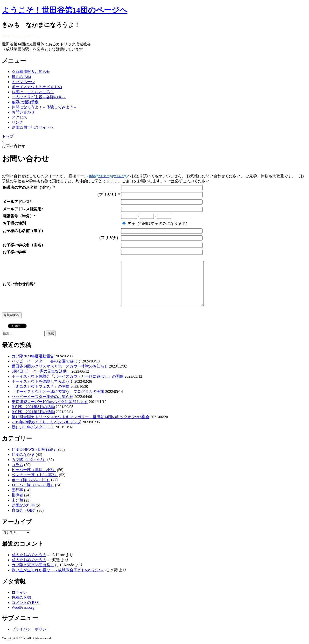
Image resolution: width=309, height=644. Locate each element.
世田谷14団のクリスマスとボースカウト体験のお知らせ (60, 366)
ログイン (19, 592)
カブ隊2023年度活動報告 (33, 356)
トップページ (23, 82)
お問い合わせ (23, 112)
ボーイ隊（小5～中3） (31, 480)
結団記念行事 (23, 505)
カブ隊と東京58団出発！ (33, 565)
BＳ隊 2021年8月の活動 (33, 407)
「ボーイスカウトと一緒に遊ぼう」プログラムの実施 (58, 392)
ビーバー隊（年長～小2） (34, 470)
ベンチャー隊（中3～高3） (35, 475)
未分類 (17, 500)
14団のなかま (23, 455)
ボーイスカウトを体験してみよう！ (42, 381)
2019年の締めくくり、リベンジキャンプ (46, 422)
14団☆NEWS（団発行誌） (34, 449)
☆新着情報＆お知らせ (31, 72)
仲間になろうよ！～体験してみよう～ (44, 107)
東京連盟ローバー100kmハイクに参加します (50, 402)
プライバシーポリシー (31, 629)
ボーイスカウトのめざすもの (37, 87)
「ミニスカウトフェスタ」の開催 (41, 386)
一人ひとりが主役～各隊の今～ (39, 97)
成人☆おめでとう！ (29, 555)
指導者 (17, 495)
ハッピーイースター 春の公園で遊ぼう (46, 361)
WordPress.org (23, 607)
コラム (17, 465)
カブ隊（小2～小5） (29, 460)
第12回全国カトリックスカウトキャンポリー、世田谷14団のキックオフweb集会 (81, 417)
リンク (17, 122)
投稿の (21, 598)
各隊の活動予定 (25, 102)
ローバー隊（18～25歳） (33, 485)
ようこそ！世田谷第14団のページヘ (65, 10)
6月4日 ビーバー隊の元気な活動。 (41, 371)
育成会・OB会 (24, 510)
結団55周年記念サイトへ (33, 127)
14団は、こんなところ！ (33, 92)
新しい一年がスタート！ (33, 427)
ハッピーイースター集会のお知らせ (42, 397)
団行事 (17, 490)
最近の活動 (21, 77)
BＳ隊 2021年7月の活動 (33, 412)
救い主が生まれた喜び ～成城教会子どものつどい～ (58, 570)
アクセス (19, 117)
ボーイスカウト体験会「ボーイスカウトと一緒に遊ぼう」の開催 (68, 376)
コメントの (25, 603)
